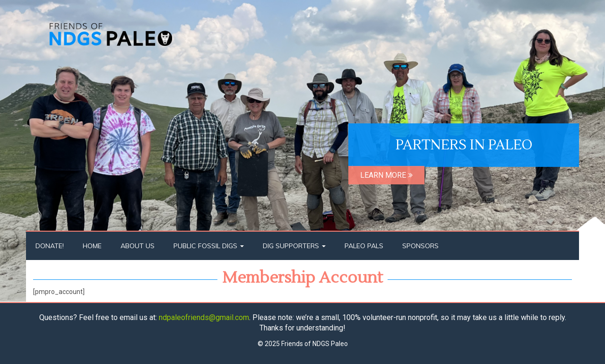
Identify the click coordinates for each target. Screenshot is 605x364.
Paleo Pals (364, 246)
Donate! (50, 246)
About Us (138, 246)
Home (92, 246)
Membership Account (302, 278)
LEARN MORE (386, 175)
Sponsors (420, 246)
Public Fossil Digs (209, 246)
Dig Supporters (294, 246)
